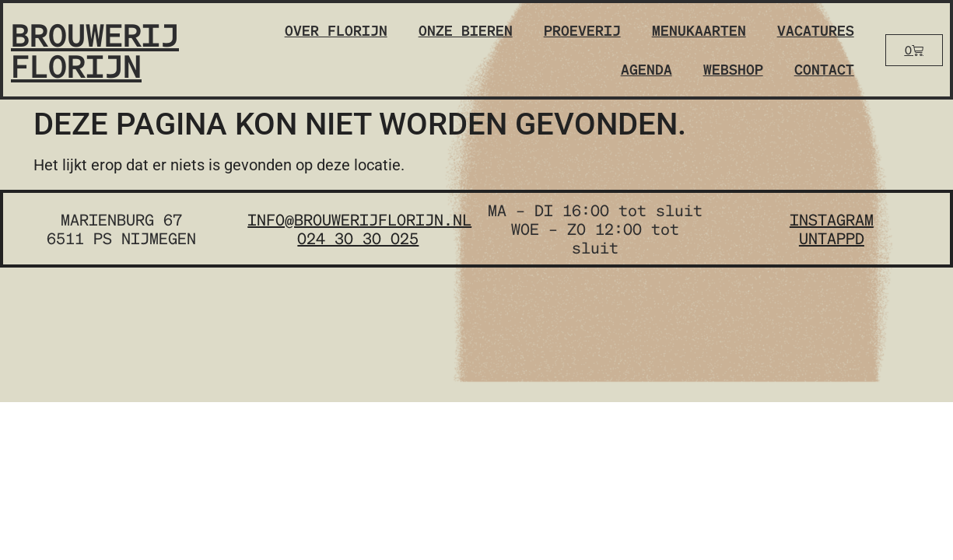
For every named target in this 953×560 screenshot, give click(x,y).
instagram (832, 219)
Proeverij (582, 30)
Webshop (733, 69)
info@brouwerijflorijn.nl (359, 219)
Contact (824, 69)
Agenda (646, 69)
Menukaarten (699, 30)
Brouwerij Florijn (95, 49)
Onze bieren (466, 30)
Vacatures (816, 30)
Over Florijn (336, 30)
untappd (832, 238)
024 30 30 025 (358, 238)
